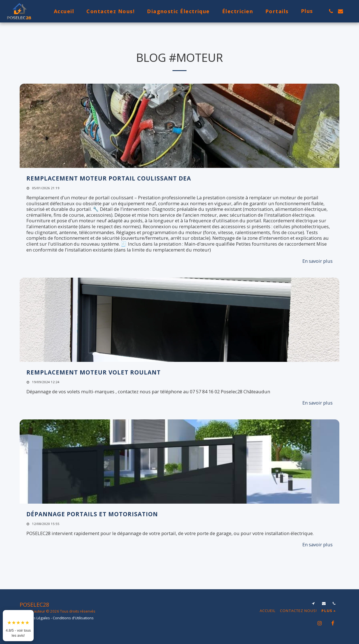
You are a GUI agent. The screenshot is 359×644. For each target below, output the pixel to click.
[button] (331, 11)
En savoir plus (317, 261)
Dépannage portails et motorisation (92, 514)
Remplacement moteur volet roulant (94, 372)
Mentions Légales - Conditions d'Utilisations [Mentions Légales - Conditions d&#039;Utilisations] (57, 618)
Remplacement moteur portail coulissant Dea (109, 178)
